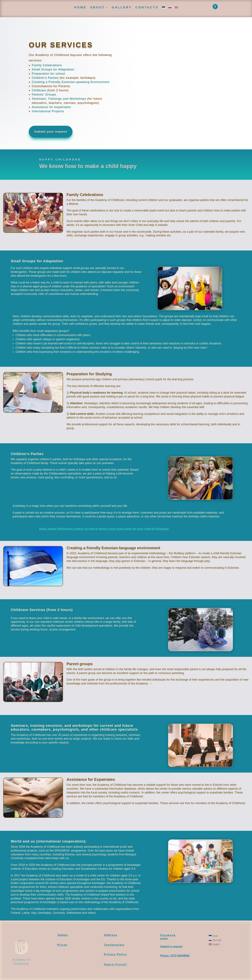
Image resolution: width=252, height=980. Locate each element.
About (98, 7)
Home (80, 7)
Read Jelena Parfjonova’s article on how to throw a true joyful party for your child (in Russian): (104, 529)
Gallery (122, 7)
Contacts (147, 7)
